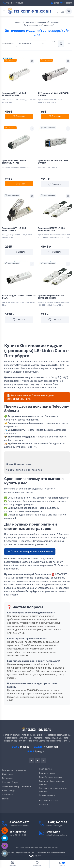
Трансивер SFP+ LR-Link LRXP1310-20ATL (14, 229)
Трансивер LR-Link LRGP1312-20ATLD (53, 162)
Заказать (55, 184)
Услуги (5, 799)
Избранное (7, 774)
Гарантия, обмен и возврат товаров (52, 783)
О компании (8, 795)
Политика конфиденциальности (20, 852)
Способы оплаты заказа (51, 777)
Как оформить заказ (49, 801)
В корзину (19, 116)
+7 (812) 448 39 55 (57, 822)
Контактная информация (14, 770)
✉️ (5, 853)
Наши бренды (9, 791)
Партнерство (45, 769)
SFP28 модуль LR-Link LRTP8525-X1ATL (19, 297)
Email (55, 3)
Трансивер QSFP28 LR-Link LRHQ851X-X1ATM (52, 229)
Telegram (66, 3)
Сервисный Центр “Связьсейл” (17, 787)
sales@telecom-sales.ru (57, 835)
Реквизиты (7, 778)
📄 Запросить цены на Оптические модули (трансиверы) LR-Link (30, 397)
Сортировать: (9, 44)
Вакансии (44, 805)
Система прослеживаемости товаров (53, 790)
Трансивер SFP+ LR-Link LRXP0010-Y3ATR (14, 94)
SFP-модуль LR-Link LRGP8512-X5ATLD (54, 94)
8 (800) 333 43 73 (19, 822)
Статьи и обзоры (10, 782)
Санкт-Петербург (13, 3)
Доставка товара (47, 773)
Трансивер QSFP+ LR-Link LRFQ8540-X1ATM (51, 297)
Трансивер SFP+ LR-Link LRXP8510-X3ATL (14, 162)
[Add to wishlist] (32, 61)
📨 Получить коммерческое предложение (30, 551)
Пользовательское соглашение (51, 852)
